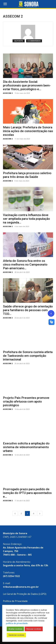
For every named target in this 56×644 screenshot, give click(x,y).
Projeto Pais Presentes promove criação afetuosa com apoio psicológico (26, 401)
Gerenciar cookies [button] (16, 635)
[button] (5, 4)
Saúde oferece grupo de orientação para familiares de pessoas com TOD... (28, 310)
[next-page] (40, 513)
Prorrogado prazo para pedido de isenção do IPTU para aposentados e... (27, 493)
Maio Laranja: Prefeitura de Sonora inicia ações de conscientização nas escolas (28, 131)
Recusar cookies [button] (34, 629)
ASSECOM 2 (8, 93)
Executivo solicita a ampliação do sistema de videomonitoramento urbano (26, 447)
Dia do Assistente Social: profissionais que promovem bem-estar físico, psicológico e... (27, 85)
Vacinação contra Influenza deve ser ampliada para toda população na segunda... (26, 219)
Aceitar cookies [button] (15, 629)
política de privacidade (17, 623)
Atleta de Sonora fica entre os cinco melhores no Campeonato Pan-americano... (25, 264)
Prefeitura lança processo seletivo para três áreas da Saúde (27, 175)
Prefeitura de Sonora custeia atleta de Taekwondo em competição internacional (28, 356)
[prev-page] (15, 513)
